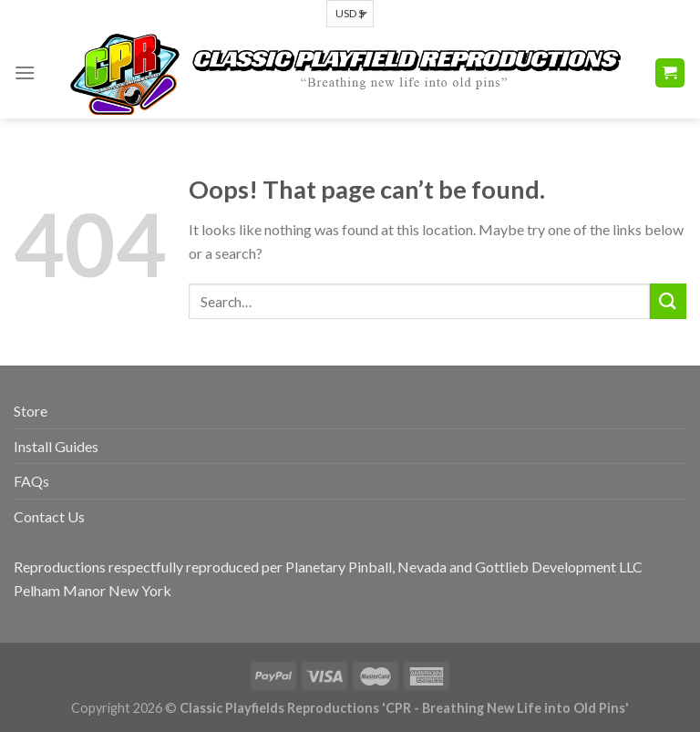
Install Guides (56, 446)
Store (31, 411)
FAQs (31, 481)
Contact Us (49, 516)
